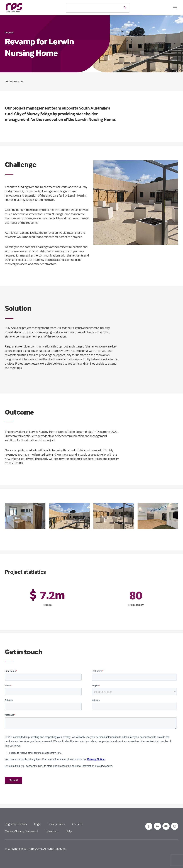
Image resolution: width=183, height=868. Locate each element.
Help (69, 831)
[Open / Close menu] (175, 8)
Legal (37, 824)
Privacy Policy (56, 824)
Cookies (77, 824)
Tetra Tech (52, 831)
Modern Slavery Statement (21, 831)
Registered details (16, 824)
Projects (9, 32)
